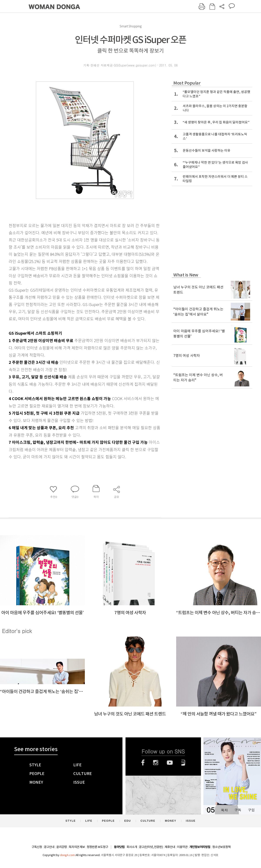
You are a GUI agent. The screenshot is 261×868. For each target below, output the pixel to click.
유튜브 (170, 763)
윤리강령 (62, 847)
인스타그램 (156, 763)
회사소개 (132, 847)
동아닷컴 (119, 847)
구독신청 (37, 847)
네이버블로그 (183, 763)
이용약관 (182, 847)
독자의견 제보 (77, 847)
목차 (224, 810)
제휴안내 (170, 847)
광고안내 (49, 847)
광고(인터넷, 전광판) (151, 847)
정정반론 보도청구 (97, 847)
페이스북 (143, 763)
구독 (238, 810)
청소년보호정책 (221, 847)
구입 (251, 810)
